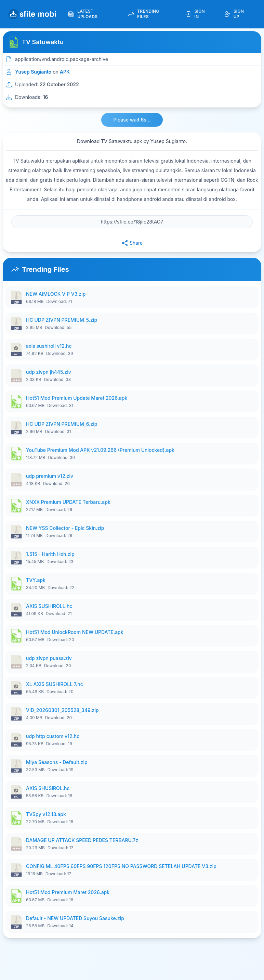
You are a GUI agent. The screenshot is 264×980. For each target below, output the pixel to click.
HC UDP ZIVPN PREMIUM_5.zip (62, 320)
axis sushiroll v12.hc (49, 346)
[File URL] (132, 222)
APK (65, 72)
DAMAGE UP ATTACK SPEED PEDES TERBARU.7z (82, 840)
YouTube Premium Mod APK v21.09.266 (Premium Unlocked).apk (100, 450)
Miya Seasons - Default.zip (57, 762)
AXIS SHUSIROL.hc (48, 788)
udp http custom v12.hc (53, 736)
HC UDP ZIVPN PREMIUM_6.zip (62, 424)
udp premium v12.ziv (50, 476)
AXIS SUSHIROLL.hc (49, 606)
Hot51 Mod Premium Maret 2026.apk (68, 892)
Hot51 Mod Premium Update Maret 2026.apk (77, 398)
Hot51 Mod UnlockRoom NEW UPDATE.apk (75, 632)
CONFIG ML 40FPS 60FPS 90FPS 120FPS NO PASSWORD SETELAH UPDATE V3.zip (121, 866)
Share (132, 243)
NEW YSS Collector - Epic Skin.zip (65, 528)
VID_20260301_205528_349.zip (62, 710)
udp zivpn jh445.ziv (49, 372)
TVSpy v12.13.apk (46, 814)
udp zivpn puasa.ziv (49, 658)
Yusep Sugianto (33, 72)
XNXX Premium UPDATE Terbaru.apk (68, 502)
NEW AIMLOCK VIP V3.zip (56, 294)
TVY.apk (36, 580)
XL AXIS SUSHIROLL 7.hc (55, 684)
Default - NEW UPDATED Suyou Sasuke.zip (75, 918)
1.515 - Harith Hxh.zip (50, 554)
